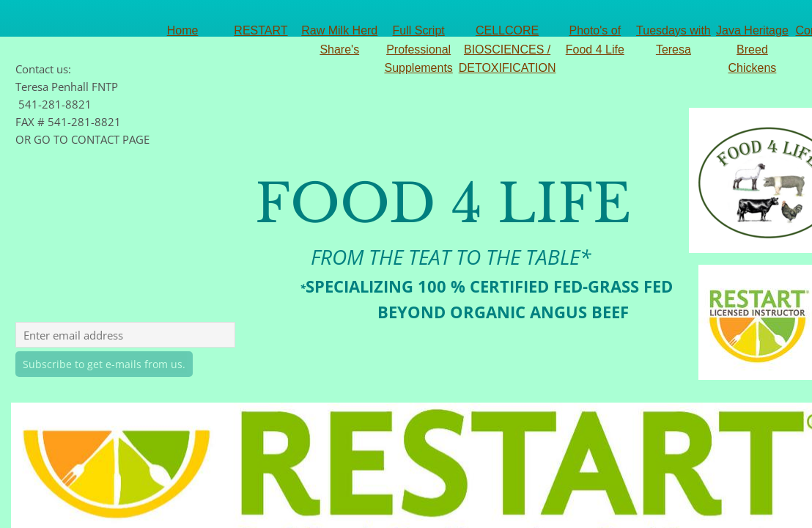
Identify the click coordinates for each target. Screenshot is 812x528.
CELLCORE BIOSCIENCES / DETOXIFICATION (507, 49)
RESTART (261, 30)
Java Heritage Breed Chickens (752, 49)
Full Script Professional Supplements (418, 49)
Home (183, 30)
